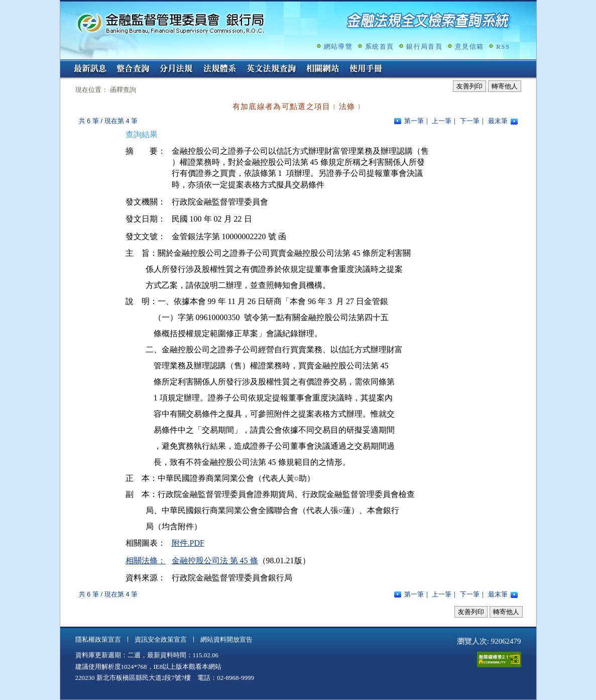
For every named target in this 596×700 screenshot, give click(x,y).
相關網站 (323, 69)
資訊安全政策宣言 (161, 639)
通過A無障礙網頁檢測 (499, 660)
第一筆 (414, 121)
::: (64, 64)
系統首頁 (379, 46)
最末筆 (498, 121)
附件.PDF (188, 543)
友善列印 (469, 86)
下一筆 (470, 121)
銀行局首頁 (424, 46)
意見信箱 (469, 46)
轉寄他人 (505, 86)
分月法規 (176, 69)
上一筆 (442, 121)
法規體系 (219, 69)
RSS (503, 46)
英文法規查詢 (271, 69)
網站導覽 (338, 46)
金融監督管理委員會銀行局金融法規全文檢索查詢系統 (171, 23)
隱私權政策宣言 (98, 639)
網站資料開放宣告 (226, 639)
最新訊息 (90, 69)
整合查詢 (133, 69)
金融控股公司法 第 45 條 (215, 561)
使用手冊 (366, 69)
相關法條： (146, 561)
